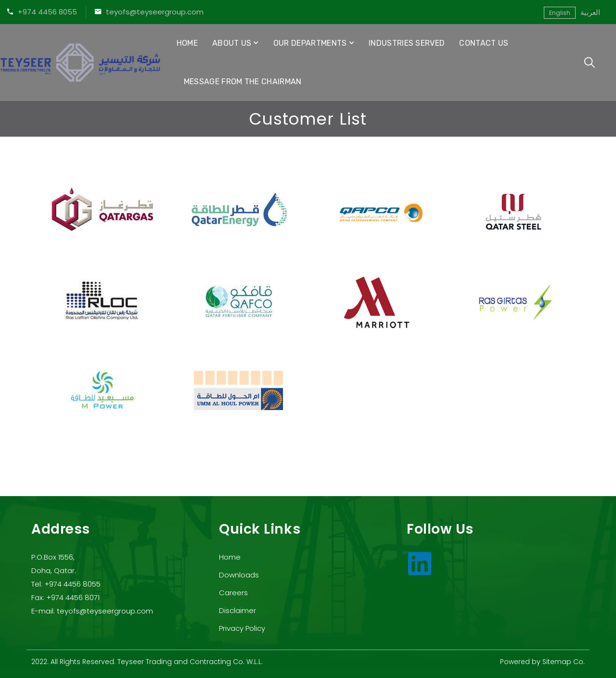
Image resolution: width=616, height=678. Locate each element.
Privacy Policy (242, 628)
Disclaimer (237, 610)
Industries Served (407, 43)
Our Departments (310, 43)
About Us (232, 43)
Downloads (239, 575)
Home (187, 43)
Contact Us (484, 43)
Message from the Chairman (243, 82)
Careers (233, 593)
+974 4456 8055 (47, 12)
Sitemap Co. (564, 662)
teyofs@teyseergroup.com (155, 12)
